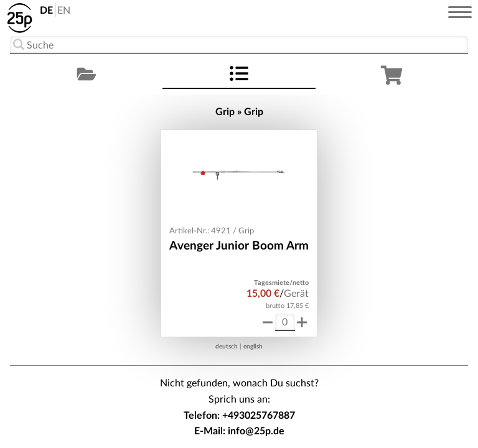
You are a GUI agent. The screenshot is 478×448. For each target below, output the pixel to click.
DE (46, 11)
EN (64, 11)
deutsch (227, 347)
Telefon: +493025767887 (239, 416)
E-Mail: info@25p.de (239, 431)
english (253, 347)
